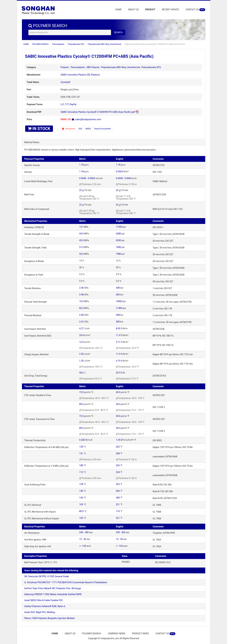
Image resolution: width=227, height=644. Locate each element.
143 (81, 498)
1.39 (118, 440)
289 (118, 498)
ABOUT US (133, 10)
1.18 (81, 165)
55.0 (81, 254)
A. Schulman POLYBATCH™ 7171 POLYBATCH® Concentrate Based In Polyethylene (66, 582)
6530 (118, 240)
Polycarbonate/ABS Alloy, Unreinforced (104, 44)
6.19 (118, 361)
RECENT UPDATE (170, 10)
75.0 (81, 301)
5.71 (118, 342)
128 (81, 447)
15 (81, 539)
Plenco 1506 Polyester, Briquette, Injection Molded (49, 618)
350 (118, 322)
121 (81, 227)
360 (118, 295)
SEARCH (118, 32)
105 (81, 504)
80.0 (81, 404)
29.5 (118, 373)
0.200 (82, 440)
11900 (119, 308)
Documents (69, 129)
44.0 (81, 234)
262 (118, 447)
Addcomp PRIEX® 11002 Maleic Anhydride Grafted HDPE (53, 594)
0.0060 (91, 178)
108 (81, 465)
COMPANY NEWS (117, 634)
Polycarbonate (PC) (76, 44)
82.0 (81, 308)
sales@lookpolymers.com (88, 119)
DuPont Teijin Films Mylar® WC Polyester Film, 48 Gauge (53, 588)
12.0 (81, 342)
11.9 (118, 354)
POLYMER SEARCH (40, 44)
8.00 (118, 328)
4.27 (81, 328)
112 (81, 472)
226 (118, 465)
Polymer (65, 67)
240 (81, 532)
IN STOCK (39, 129)
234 (118, 472)
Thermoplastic (58, 44)
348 (118, 288)
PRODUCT (150, 10)
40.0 (81, 373)
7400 (118, 247)
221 (118, 504)
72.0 (81, 392)
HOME (118, 10)
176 (118, 511)
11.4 (118, 335)
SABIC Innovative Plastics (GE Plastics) (80, 75)
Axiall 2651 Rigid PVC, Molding (40, 612)
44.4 (118, 404)
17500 (119, 227)
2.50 (81, 354)
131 (81, 453)
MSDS (88, 129)
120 (84, 546)
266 (118, 491)
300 (87, 532)
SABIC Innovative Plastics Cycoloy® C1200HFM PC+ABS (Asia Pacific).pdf (98, 112)
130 (81, 491)
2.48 (81, 295)
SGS (80, 129)
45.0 (81, 240)
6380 (118, 234)
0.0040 (83, 178)
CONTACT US (195, 10)
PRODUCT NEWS (141, 634)
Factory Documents (103, 129)
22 (81, 190)
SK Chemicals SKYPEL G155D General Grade (47, 576)
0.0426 (119, 171)
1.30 (81, 361)
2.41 (81, 322)
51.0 (81, 247)
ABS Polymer (93, 67)
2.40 (81, 288)
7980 (118, 254)
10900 (119, 301)
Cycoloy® (66, 82)
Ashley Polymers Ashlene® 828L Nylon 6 (45, 606)
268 (118, 453)
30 (85, 539)
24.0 (81, 335)
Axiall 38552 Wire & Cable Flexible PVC (44, 600)
